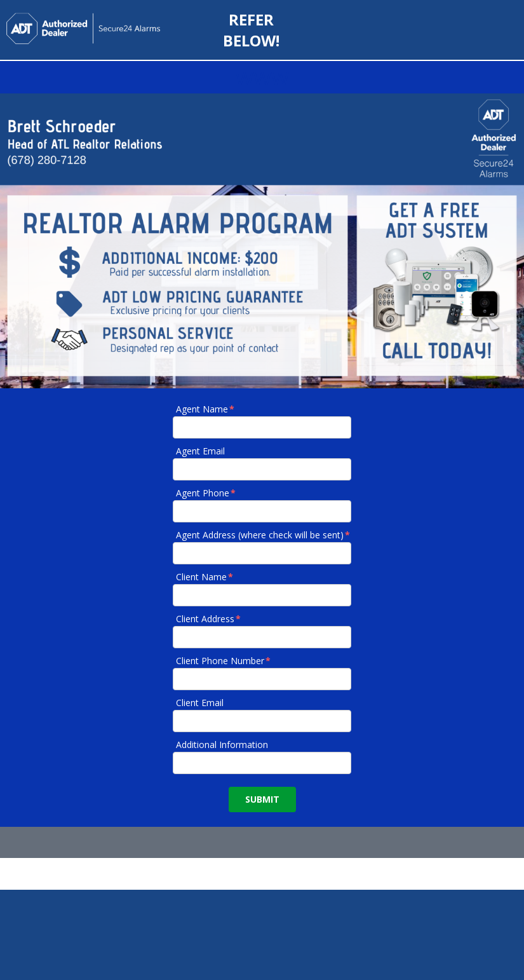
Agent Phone (206, 493)
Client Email (200, 703)
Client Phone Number (224, 661)
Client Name (205, 577)
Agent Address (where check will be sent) (264, 535)
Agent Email (200, 451)
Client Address (209, 619)
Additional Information (222, 745)
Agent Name (206, 409)
